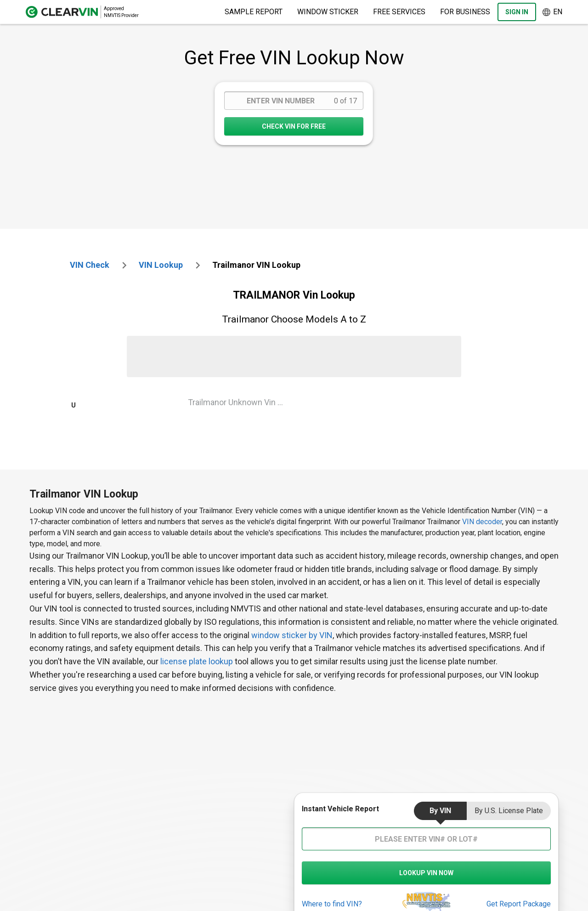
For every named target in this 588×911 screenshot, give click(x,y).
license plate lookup (197, 661)
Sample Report (254, 12)
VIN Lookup (161, 265)
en (552, 12)
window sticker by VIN (292, 635)
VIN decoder (482, 522)
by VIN (440, 811)
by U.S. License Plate (509, 811)
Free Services (399, 12)
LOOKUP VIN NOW (426, 873)
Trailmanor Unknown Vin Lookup (239, 402)
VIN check (90, 265)
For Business (465, 12)
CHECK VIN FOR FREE (294, 126)
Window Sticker (328, 12)
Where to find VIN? (332, 904)
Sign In (517, 12)
